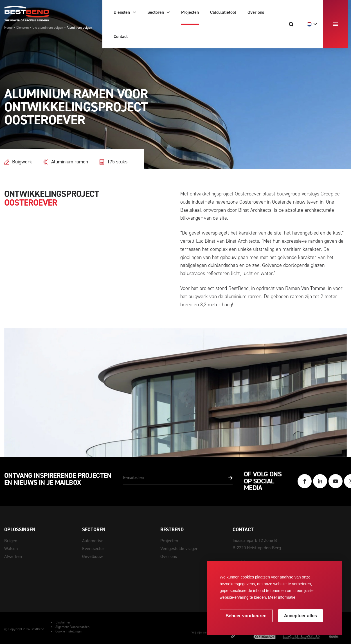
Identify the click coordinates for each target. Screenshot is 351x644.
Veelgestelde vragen (179, 549)
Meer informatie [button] (282, 597)
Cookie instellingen (69, 631)
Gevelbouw (92, 556)
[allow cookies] (301, 616)
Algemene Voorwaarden (72, 627)
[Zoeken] (291, 24)
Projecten (169, 541)
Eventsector (93, 549)
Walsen (11, 549)
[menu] (336, 24)
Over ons (169, 556)
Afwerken (13, 556)
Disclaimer (63, 622)
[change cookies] (246, 616)
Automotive (93, 541)
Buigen (11, 541)
